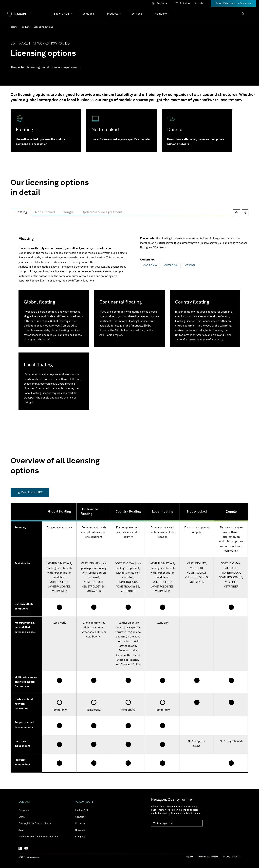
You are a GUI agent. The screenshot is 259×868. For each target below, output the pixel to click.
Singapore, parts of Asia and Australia (38, 837)
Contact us (185, 3)
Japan (22, 830)
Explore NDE (82, 810)
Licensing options (43, 27)
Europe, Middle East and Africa (35, 823)
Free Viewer (246, 3)
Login (200, 3)
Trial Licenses (231, 3)
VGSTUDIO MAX (150, 265)
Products (26, 27)
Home (14, 27)
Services (80, 830)
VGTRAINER (190, 265)
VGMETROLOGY (171, 265)
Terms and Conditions (208, 857)
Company (80, 837)
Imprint (189, 857)
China (22, 817)
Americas (24, 810)
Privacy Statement (232, 857)
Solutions (80, 817)
